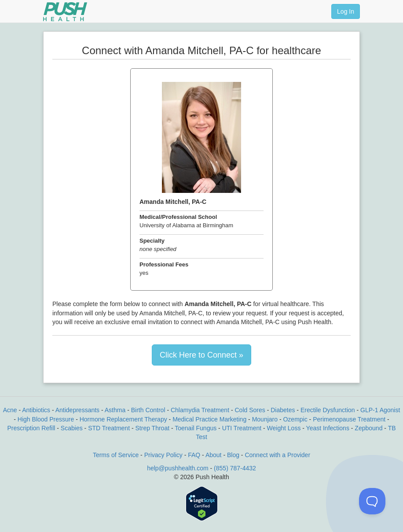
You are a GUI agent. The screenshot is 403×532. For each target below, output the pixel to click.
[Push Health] (65, 12)
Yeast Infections (328, 428)
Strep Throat (153, 428)
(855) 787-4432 (235, 468)
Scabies (72, 428)
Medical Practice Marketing (209, 419)
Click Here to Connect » (201, 355)
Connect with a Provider (277, 455)
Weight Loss (284, 428)
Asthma (115, 410)
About (214, 455)
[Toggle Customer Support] (372, 501)
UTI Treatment (242, 428)
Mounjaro (265, 419)
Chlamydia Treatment (200, 410)
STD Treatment (109, 428)
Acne (10, 410)
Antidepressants (77, 410)
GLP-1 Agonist (380, 410)
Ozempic (295, 419)
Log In (346, 11)
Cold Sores (250, 410)
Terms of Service (116, 455)
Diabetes (283, 410)
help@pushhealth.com (178, 468)
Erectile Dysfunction (328, 410)
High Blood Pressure (46, 419)
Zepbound (368, 428)
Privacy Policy (163, 455)
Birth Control (148, 410)
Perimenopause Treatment (349, 419)
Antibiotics (36, 410)
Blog (233, 455)
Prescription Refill (31, 428)
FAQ (194, 455)
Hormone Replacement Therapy (123, 419)
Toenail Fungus (196, 428)
